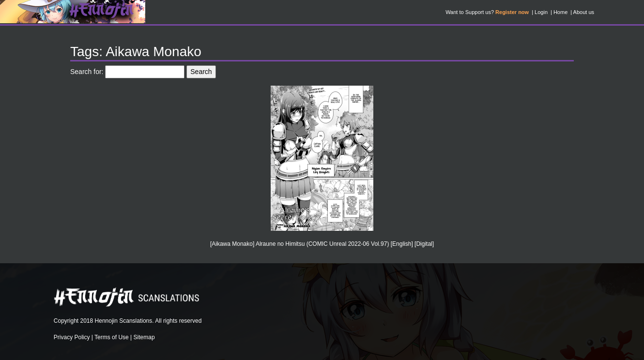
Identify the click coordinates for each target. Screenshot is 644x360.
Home (560, 12)
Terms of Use (112, 337)
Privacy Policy (72, 337)
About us (584, 12)
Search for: (87, 72)
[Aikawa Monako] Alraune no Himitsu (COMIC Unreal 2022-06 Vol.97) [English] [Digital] (322, 244)
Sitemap (144, 337)
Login (541, 12)
